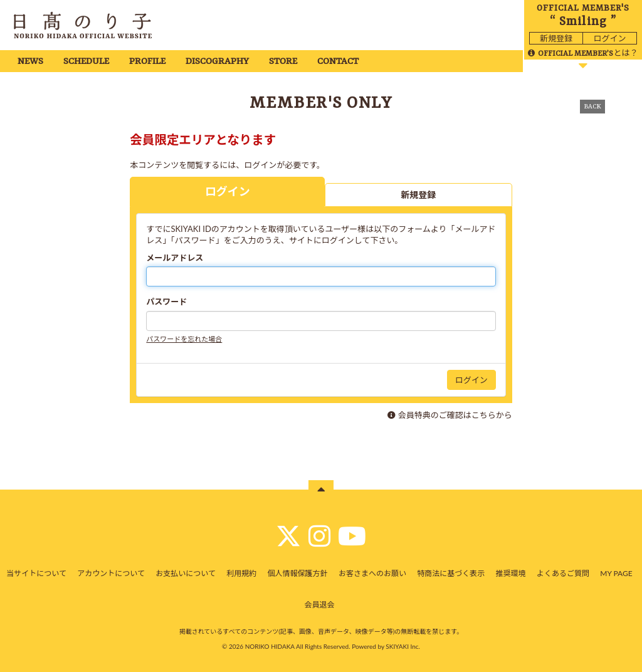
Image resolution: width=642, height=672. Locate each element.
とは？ (583, 53)
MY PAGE (616, 573)
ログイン (609, 38)
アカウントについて (111, 573)
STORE (283, 62)
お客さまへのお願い (372, 573)
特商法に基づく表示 (451, 573)
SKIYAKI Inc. (403, 646)
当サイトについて (36, 573)
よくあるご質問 (563, 573)
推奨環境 (511, 573)
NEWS (30, 62)
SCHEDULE (86, 62)
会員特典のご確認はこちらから (455, 415)
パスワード (166, 302)
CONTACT (338, 62)
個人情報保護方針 (298, 573)
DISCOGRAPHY (217, 62)
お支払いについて (186, 573)
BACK (592, 107)
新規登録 (556, 38)
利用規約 (241, 573)
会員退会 (319, 605)
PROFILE (147, 62)
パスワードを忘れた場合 (184, 339)
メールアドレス (175, 258)
